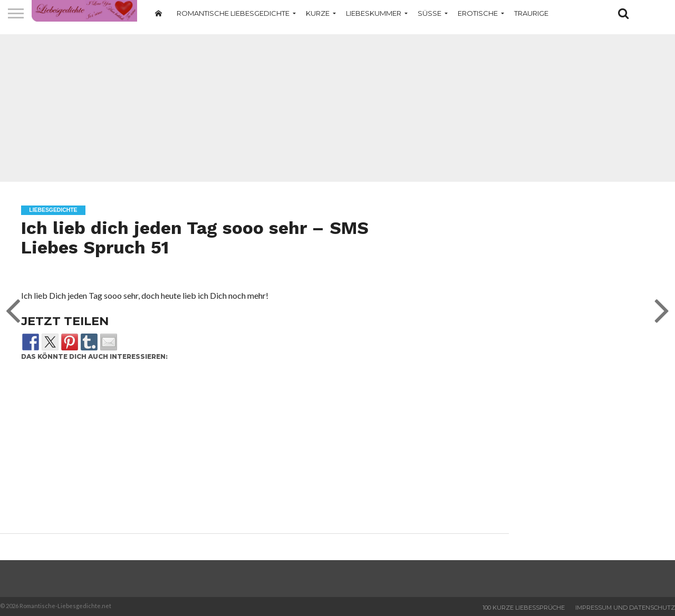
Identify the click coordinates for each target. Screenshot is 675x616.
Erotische (478, 13)
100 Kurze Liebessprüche (524, 608)
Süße (430, 13)
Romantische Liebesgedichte (233, 13)
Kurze (318, 13)
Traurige (531, 13)
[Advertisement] (337, 108)
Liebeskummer (374, 13)
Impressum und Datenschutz (625, 608)
